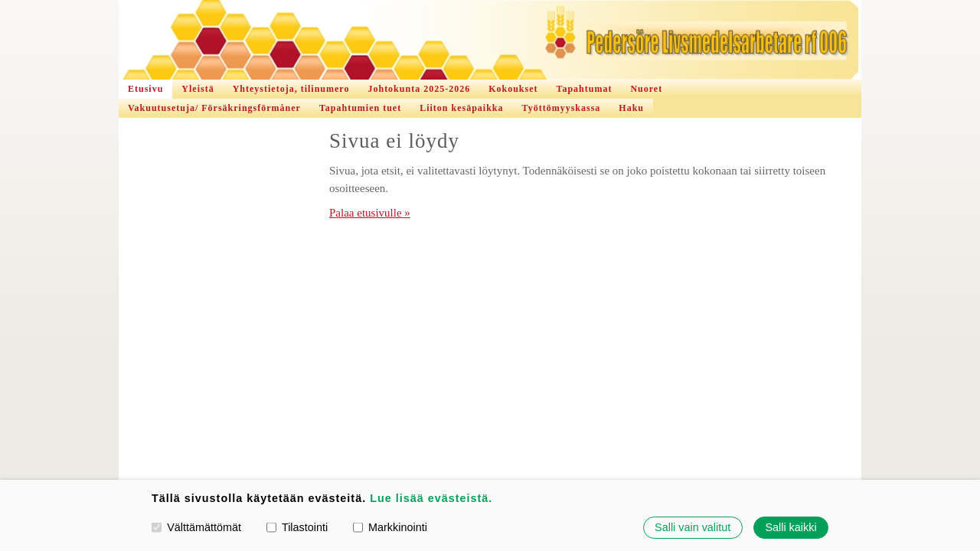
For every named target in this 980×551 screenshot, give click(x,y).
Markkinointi (390, 527)
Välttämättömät (196, 527)
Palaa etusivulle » (370, 213)
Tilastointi (297, 527)
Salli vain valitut (693, 527)
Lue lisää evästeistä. (431, 498)
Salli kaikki (791, 527)
